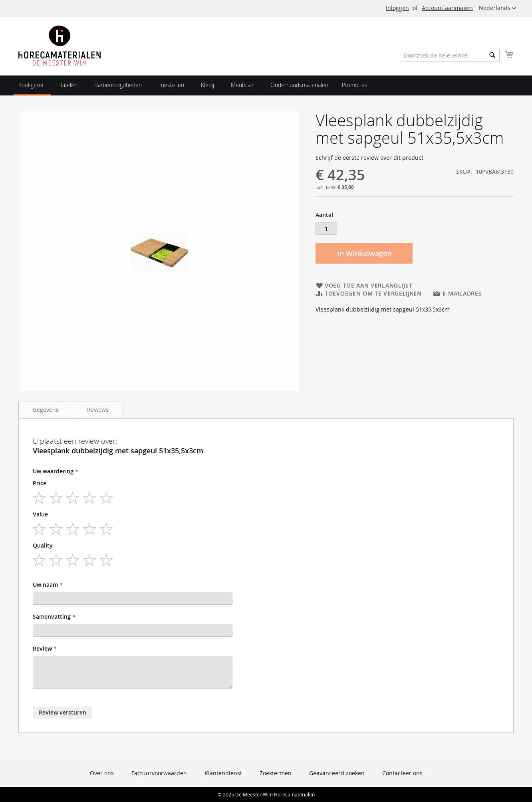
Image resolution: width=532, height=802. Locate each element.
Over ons (102, 773)
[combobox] (450, 55)
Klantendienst (223, 773)
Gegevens (46, 410)
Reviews (98, 410)
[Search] (492, 55)
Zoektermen (276, 773)
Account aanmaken (447, 8)
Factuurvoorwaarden (159, 773)
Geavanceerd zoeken (337, 773)
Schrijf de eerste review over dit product (369, 158)
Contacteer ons (402, 773)
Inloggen (397, 8)
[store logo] (60, 46)
